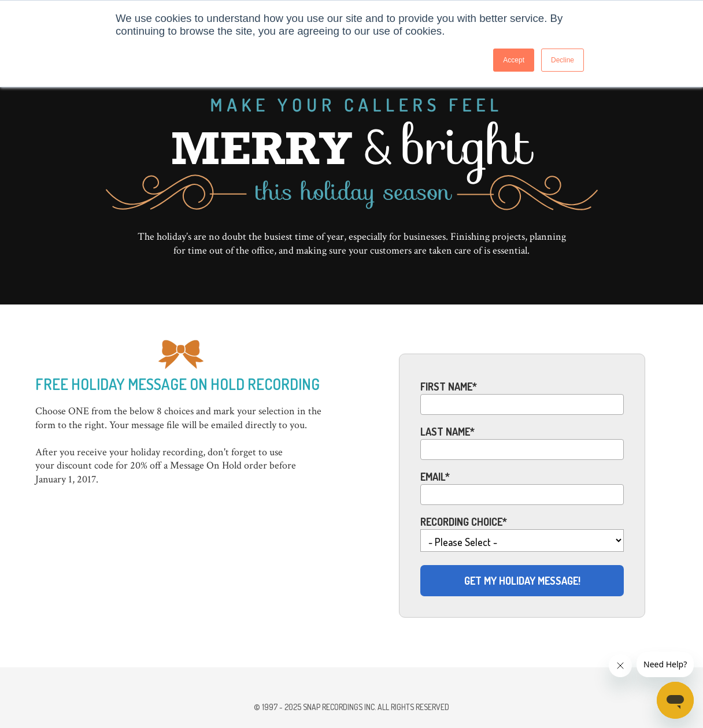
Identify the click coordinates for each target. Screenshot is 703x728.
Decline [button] (563, 60)
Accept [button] (514, 60)
